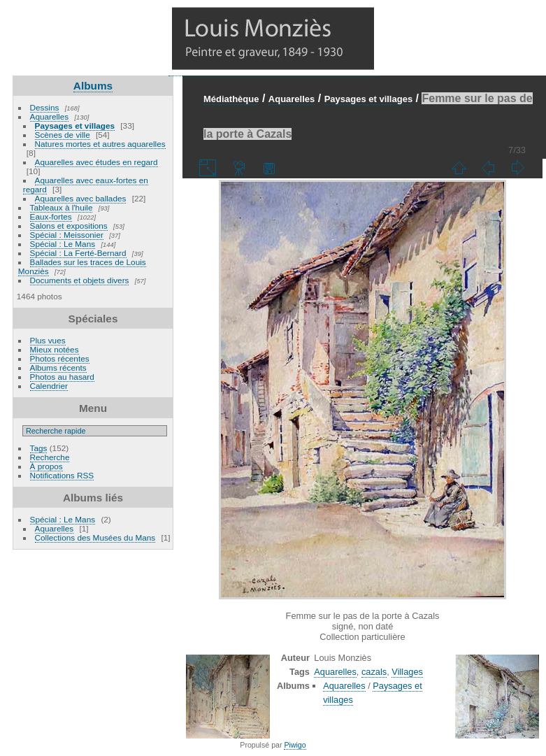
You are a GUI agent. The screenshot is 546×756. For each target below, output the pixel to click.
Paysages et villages (75, 126)
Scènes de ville (63, 135)
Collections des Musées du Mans (95, 537)
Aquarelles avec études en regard (96, 162)
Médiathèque (231, 99)
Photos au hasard (62, 377)
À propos (46, 466)
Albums (93, 86)
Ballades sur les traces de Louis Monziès (82, 266)
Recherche (50, 457)
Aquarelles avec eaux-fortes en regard (86, 185)
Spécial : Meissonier (67, 235)
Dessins (45, 107)
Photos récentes (60, 358)
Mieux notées (55, 349)
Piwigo (295, 745)
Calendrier (49, 386)
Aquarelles (50, 116)
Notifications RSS (62, 475)
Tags (39, 448)
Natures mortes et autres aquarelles (100, 144)
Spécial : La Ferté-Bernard (78, 253)
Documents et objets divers (80, 280)
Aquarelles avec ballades (81, 198)
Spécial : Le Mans (63, 244)
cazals (374, 672)
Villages (407, 672)
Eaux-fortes (51, 216)
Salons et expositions (69, 226)
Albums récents (58, 368)
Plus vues (48, 340)
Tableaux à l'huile (62, 207)
